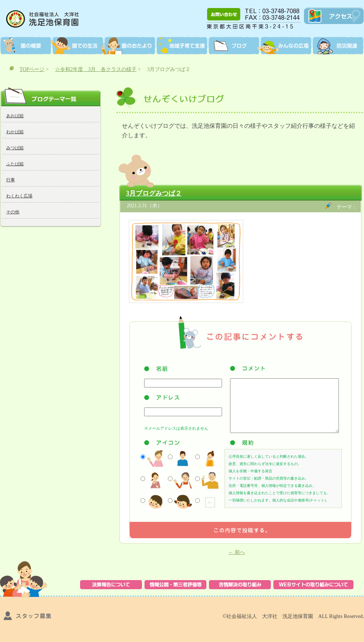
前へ (237, 552)
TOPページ (32, 69)
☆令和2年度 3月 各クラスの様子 (96, 69)
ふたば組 (15, 164)
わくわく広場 (19, 196)
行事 (11, 180)
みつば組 (15, 148)
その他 (13, 212)
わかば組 (15, 132)
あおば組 (15, 116)
